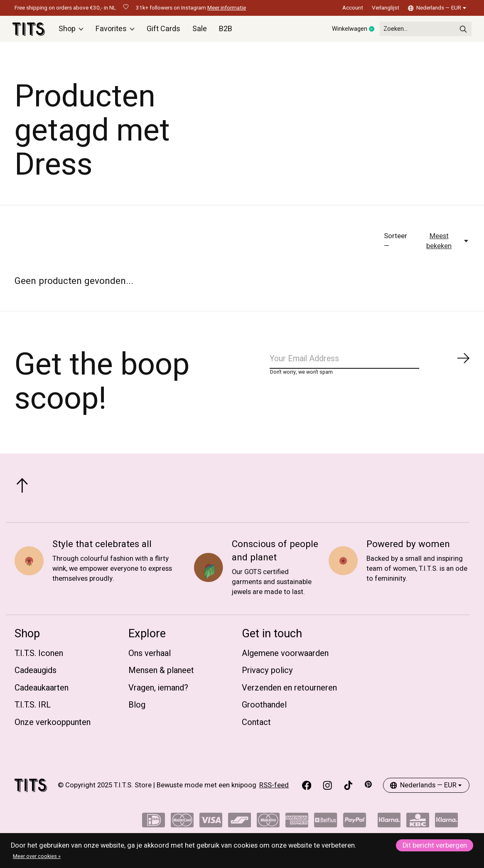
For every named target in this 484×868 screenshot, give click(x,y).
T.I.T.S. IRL (33, 709)
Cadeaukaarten (42, 692)
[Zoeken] (418, 31)
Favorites (117, 31)
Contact (256, 726)
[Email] (370, 365)
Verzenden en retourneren (289, 692)
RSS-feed (274, 789)
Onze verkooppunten (53, 726)
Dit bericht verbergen (435, 846)
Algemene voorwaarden (285, 657)
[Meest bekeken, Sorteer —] (443, 245)
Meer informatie (227, 8)
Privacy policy (267, 674)
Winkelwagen (338, 31)
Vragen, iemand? (158, 692)
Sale (199, 31)
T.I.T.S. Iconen (39, 657)
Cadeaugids (36, 674)
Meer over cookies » (37, 856)
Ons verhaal (150, 657)
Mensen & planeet (161, 674)
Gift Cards (164, 31)
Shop (74, 31)
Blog (137, 709)
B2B (225, 31)
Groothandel (264, 709)
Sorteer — (396, 245)
